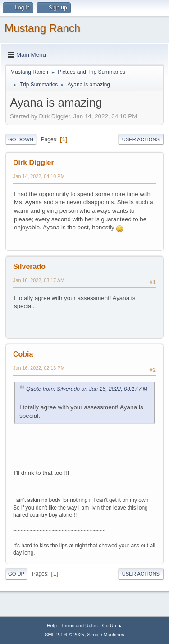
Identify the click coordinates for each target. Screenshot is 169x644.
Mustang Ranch (42, 28)
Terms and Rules (80, 626)
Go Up (16, 574)
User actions (141, 139)
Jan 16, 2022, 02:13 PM (39, 368)
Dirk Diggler (34, 163)
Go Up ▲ (112, 626)
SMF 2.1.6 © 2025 (64, 635)
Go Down (21, 139)
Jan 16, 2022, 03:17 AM (39, 280)
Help (52, 626)
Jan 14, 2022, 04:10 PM (39, 176)
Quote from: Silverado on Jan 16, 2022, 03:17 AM (87, 389)
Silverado (29, 266)
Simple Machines (106, 635)
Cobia (23, 354)
